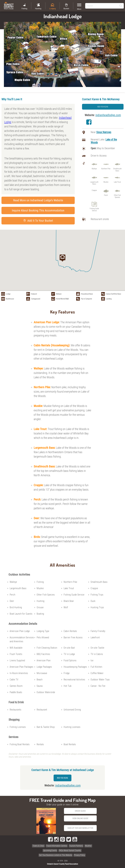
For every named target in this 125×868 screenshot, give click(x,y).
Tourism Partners (76, 846)
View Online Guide (80, 818)
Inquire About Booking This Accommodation (38, 210)
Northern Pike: (43, 387)
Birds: (37, 537)
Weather (88, 846)
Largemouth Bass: (45, 448)
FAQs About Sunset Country (70, 850)
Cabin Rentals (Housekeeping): (52, 345)
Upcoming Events (50, 850)
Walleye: (39, 369)
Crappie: (39, 485)
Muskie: (39, 406)
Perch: (38, 499)
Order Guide (80, 811)
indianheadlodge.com (108, 115)
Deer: (37, 518)
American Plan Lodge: (47, 322)
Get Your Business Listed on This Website (56, 855)
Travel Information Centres (57, 846)
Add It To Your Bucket (38, 221)
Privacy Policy (80, 855)
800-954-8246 (103, 107)
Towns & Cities (38, 846)
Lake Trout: (41, 429)
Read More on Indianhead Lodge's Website (38, 200)
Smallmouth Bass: (45, 466)
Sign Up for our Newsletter (80, 828)
